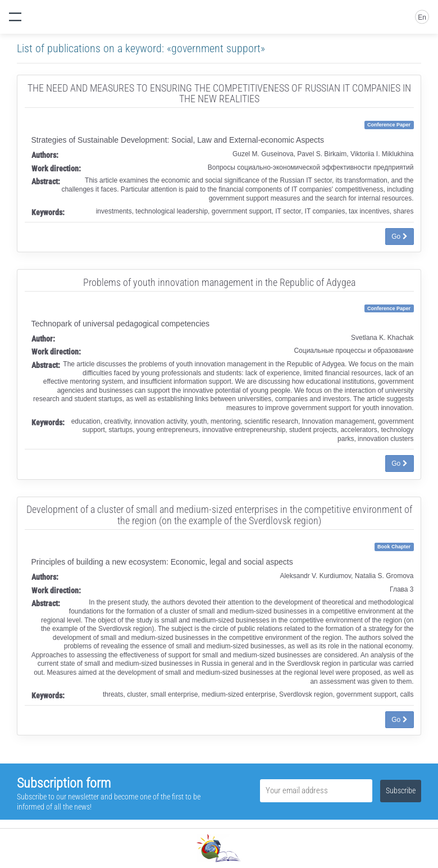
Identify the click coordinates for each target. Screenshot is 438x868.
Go (399, 237)
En (422, 17)
